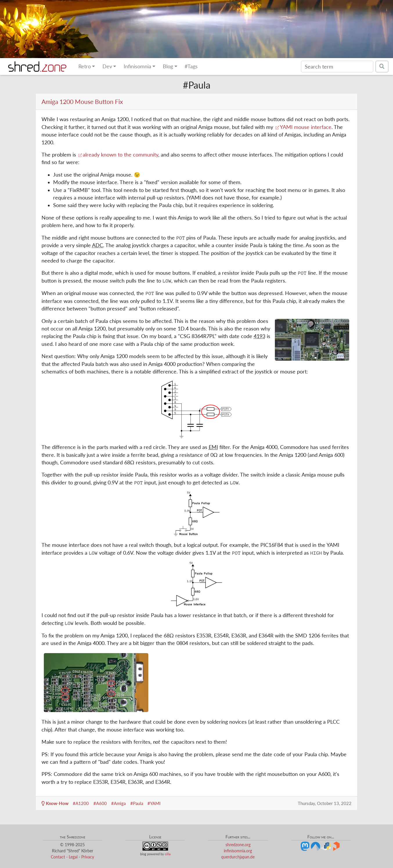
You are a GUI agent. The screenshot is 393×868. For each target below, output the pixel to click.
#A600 (100, 803)
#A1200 (81, 803)
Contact (58, 857)
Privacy (88, 857)
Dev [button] (107, 66)
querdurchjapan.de (238, 857)
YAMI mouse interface (306, 127)
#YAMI (154, 803)
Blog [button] (168, 66)
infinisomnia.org (238, 851)
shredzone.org (238, 845)
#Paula (137, 803)
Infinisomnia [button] (137, 66)
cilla (168, 854)
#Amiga (118, 803)
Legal (73, 857)
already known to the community (120, 155)
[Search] (337, 67)
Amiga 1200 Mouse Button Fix (82, 101)
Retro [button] (85, 66)
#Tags (191, 66)
